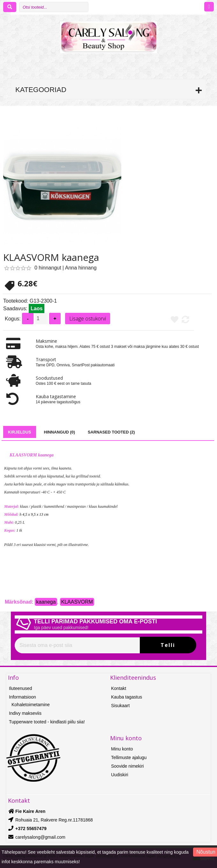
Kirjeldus (20, 432)
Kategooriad (41, 90)
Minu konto (122, 749)
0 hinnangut (48, 268)
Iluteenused (20, 688)
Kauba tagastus (127, 697)
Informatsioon (22, 697)
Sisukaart (120, 706)
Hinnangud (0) (60, 432)
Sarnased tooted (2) (111, 432)
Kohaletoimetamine (31, 705)
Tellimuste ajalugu (129, 757)
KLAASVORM (77, 602)
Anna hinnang (81, 268)
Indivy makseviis (25, 713)
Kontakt (119, 688)
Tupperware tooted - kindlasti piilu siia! (47, 722)
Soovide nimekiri (127, 766)
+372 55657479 (31, 829)
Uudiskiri (120, 775)
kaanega (46, 602)
